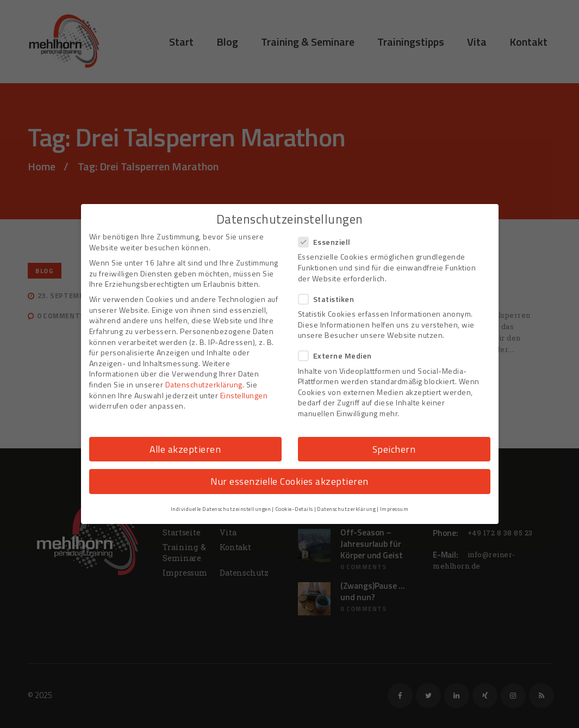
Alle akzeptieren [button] (185, 449)
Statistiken (330, 299)
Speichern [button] (394, 449)
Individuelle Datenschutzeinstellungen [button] (221, 509)
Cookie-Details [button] (294, 509)
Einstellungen (244, 395)
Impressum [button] (394, 509)
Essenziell (328, 242)
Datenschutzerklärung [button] (346, 509)
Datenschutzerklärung (204, 384)
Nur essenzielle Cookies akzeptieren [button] (289, 481)
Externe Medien (338, 356)
